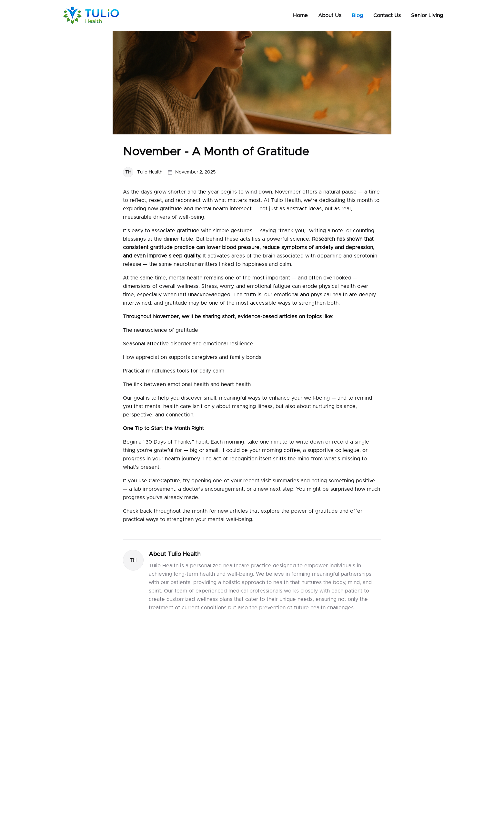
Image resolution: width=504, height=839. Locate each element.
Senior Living (427, 16)
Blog (357, 16)
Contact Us (387, 16)
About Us (330, 16)
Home (300, 16)
